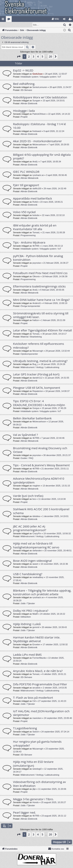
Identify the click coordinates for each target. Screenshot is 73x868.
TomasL (36, 233)
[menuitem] (55, 19)
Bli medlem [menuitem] (71, 20)
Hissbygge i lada (24, 111)
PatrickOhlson (39, 114)
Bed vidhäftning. (24, 84)
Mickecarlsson (39, 145)
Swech (36, 732)
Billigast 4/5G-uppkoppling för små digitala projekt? (42, 157)
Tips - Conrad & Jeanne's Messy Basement (41, 465)
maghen (36, 486)
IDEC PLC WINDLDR (26, 172)
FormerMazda (39, 658)
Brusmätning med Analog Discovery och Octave (40, 450)
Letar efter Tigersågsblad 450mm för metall (42, 330)
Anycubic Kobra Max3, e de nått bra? (38, 671)
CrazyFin (37, 534)
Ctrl (34, 701)
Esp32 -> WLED (23, 71)
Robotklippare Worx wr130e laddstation (40, 97)
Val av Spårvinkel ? (26, 435)
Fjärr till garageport (26, 185)
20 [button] (50, 57)
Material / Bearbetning (31, 337)
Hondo (36, 803)
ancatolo (37, 688)
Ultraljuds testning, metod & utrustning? (40, 361)
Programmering (28, 236)
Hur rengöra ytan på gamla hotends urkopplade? (37, 744)
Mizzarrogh (38, 351)
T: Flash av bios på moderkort (33, 698)
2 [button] (29, 57)
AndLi (35, 162)
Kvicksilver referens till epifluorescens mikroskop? (39, 346)
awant (35, 564)
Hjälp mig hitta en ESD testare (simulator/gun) (33, 764)
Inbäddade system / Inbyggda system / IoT (41, 77)
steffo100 (37, 189)
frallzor (36, 320)
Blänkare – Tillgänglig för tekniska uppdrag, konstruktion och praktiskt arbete (42, 592)
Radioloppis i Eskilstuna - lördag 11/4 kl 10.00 (39, 126)
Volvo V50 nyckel (24, 212)
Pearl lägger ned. (24, 813)
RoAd (35, 202)
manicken (37, 718)
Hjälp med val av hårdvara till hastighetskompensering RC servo (36, 545)
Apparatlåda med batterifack (33, 199)
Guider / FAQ (27, 458)
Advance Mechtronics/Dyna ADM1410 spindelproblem (39, 480)
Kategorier (10, 20)
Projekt (24, 117)
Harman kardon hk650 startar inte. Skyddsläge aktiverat (37, 639)
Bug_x (36, 364)
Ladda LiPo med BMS (27, 655)
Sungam (36, 101)
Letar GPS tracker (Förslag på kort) (36, 374)
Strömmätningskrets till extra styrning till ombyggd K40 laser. (41, 315)
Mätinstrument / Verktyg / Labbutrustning (40, 367)
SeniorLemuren (40, 87)
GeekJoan (38, 74)
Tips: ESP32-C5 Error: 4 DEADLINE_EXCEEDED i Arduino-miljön (39, 403)
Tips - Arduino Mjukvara (29, 243)
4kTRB (36, 246)
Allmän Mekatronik (30, 178)
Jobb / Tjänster (28, 604)
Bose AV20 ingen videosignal (32, 561)
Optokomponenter (29, 354)
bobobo (36, 215)
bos (34, 499)
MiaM (35, 614)
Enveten (36, 645)
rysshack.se (38, 175)
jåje (34, 789)
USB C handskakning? (28, 574)
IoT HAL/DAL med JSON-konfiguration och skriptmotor (41, 713)
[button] (19, 57)
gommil (36, 627)
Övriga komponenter (31, 306)
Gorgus (36, 408)
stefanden (37, 551)
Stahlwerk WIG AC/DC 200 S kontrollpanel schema (41, 511)
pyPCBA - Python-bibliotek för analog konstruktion (38, 258)
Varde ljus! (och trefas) (28, 496)
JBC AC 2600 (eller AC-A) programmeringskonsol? (30, 528)
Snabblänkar (4, 20)
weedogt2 (37, 769)
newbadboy (38, 577)
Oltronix (36, 277)
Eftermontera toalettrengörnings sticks (39, 286)
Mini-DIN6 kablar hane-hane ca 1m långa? (41, 300)
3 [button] (33, 57)
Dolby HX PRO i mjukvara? (31, 611)
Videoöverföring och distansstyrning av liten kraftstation (39, 784)
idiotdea (36, 516)
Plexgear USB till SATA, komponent (37, 388)
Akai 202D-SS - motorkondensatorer (37, 141)
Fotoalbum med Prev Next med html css (40, 273)
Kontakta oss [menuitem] (56, 849)
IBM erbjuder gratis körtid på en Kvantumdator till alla (35, 227)
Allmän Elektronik (29, 104)
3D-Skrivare (26, 90)
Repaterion (38, 391)
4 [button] (38, 57)
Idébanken (26, 617)
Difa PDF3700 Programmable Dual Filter (40, 684)
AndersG (37, 303)
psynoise (37, 263)
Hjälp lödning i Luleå (27, 624)
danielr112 (37, 378)
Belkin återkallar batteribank (32, 418)
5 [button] (42, 57)
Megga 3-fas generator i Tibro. (33, 799)
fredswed (37, 131)
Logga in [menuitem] (65, 20)
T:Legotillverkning (25, 728)
